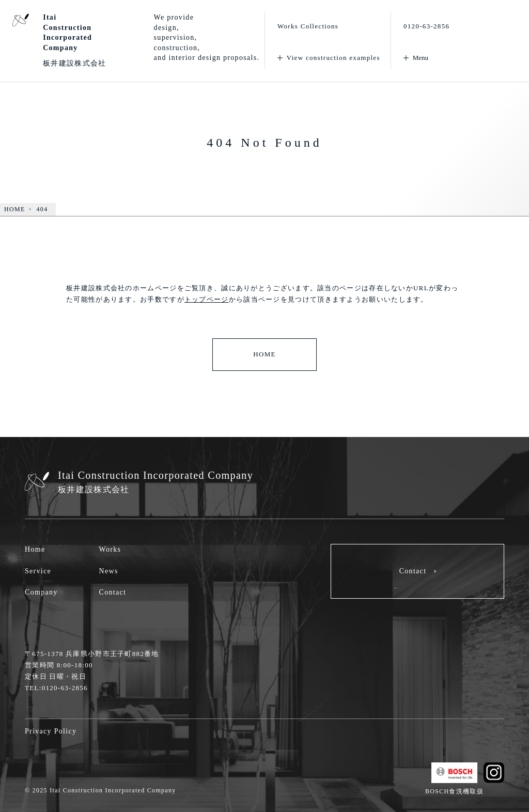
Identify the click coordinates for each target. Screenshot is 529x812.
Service (38, 571)
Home (35, 549)
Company (41, 592)
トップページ (207, 299)
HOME (264, 354)
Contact (113, 592)
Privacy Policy (51, 731)
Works (110, 549)
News (109, 571)
